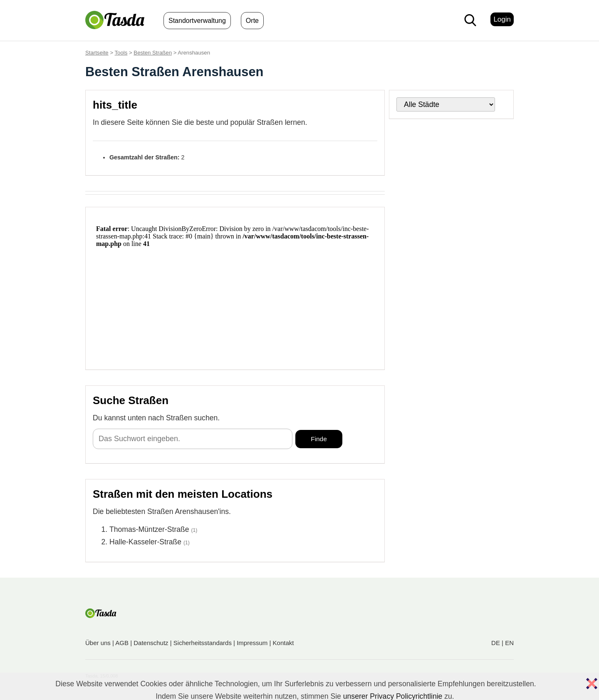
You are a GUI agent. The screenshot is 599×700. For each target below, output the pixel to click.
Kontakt (283, 643)
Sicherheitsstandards (203, 643)
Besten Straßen (153, 53)
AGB (122, 643)
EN (509, 643)
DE (496, 643)
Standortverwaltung (197, 21)
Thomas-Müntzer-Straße (149, 529)
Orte (252, 21)
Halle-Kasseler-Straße (145, 542)
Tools (121, 53)
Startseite (97, 53)
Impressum (252, 643)
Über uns (98, 643)
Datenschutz (151, 643)
